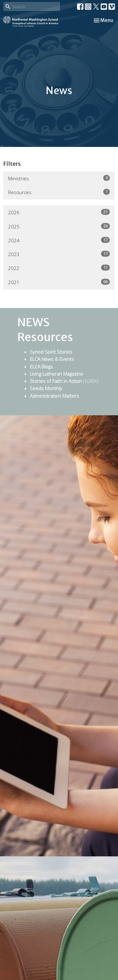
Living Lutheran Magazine (56, 374)
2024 (59, 240)
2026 (59, 212)
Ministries (59, 178)
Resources (59, 192)
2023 (59, 254)
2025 (59, 226)
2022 (59, 268)
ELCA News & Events (52, 359)
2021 (59, 282)
